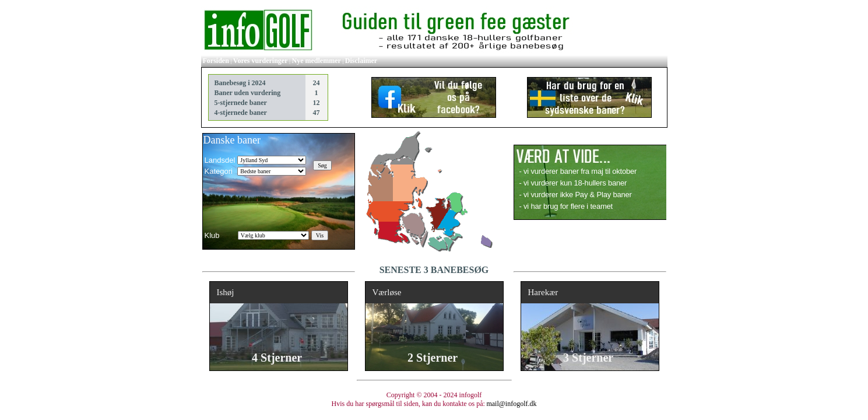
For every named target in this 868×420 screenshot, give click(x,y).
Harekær (543, 292)
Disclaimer (361, 61)
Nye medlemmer (317, 61)
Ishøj (226, 292)
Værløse (387, 292)
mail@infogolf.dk (511, 404)
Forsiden (216, 61)
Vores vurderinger (261, 61)
